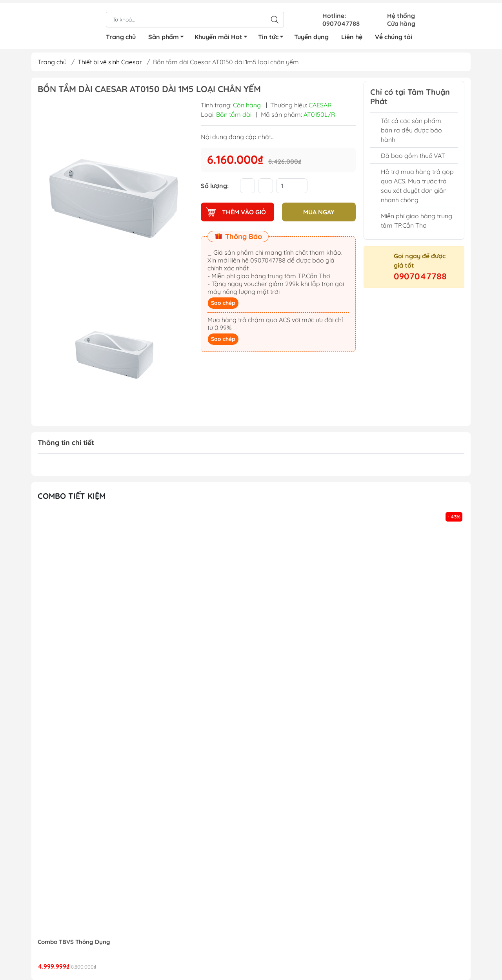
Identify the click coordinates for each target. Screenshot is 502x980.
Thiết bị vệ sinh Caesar (110, 62)
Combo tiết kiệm (72, 496)
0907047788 (420, 276)
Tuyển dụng (311, 34)
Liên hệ (352, 34)
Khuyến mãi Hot (223, 35)
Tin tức (273, 35)
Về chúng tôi (394, 34)
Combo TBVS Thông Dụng (74, 942)
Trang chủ (121, 34)
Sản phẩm (168, 35)
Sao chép (223, 303)
